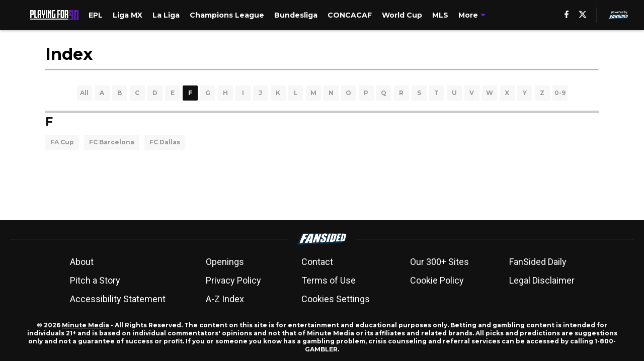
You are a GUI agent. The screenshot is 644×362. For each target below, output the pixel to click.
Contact (317, 262)
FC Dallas (165, 142)
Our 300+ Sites (439, 262)
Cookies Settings (336, 299)
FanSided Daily (538, 262)
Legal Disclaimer (542, 280)
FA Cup (62, 142)
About (82, 262)
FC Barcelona (112, 142)
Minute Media (86, 325)
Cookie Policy (437, 280)
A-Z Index (225, 299)
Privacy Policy (233, 280)
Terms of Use (329, 280)
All (84, 93)
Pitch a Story (95, 280)
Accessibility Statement (118, 299)
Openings (225, 262)
